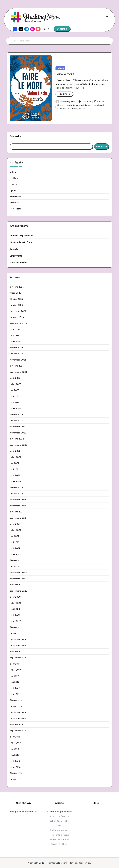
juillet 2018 (15, 743)
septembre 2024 (18, 323)
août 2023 (15, 378)
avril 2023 (15, 402)
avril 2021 (15, 548)
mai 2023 (15, 396)
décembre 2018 (18, 712)
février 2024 (16, 348)
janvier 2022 (16, 493)
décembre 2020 (18, 572)
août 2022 (15, 451)
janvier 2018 (16, 779)
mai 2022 (15, 469)
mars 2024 (16, 341)
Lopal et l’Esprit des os (21, 235)
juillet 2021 (15, 530)
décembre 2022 (18, 426)
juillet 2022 (16, 457)
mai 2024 (15, 329)
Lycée (13, 190)
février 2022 (16, 487)
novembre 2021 (18, 506)
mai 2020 (15, 609)
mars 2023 (15, 408)
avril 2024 (15, 335)
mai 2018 (15, 755)
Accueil (15, 41)
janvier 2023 (16, 420)
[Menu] (108, 17)
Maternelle (15, 196)
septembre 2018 (18, 731)
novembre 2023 (18, 360)
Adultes (14, 172)
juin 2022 (15, 463)
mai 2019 (15, 682)
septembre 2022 (18, 445)
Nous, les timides (18, 262)
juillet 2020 (16, 603)
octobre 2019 (17, 652)
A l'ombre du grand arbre (59, 811)
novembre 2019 (18, 645)
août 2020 (15, 597)
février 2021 (16, 560)
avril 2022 (15, 475)
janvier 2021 (16, 566)
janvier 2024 (16, 354)
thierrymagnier (88, 108)
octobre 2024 (17, 317)
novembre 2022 (18, 433)
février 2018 (16, 773)
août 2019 (15, 664)
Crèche (14, 184)
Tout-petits (16, 209)
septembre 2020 (19, 591)
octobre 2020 (17, 585)
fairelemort (99, 105)
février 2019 (16, 700)
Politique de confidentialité (23, 811)
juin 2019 (14, 676)
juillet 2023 (16, 384)
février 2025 (16, 299)
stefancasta (62, 108)
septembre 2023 (18, 372)
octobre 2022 (17, 439)
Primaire (14, 202)
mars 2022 (16, 481)
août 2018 (15, 737)
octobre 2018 (17, 724)
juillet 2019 (15, 670)
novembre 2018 (18, 718)
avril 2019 (15, 688)
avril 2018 (15, 761)
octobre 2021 (17, 512)
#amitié (63, 105)
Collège (60, 68)
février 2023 (16, 414)
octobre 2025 (17, 287)
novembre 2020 (18, 579)
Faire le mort (65, 74)
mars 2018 (15, 767)
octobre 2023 (17, 366)
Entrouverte (16, 256)
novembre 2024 (18, 311)
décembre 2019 (18, 639)
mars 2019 (15, 694)
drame (91, 105)
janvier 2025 (16, 305)
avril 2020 (15, 615)
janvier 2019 (16, 706)
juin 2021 (14, 536)
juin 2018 (14, 749)
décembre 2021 (18, 499)
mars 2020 (16, 621)
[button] (62, 29)
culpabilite (83, 105)
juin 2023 (15, 390)
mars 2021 (15, 554)
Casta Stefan (73, 105)
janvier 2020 (16, 633)
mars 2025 (15, 293)
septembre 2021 (18, 518)
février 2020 (17, 627)
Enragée (14, 249)
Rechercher (16, 136)
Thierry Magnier (74, 108)
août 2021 (15, 524)
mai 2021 (15, 542)
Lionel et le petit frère (21, 242)
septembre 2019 (18, 658)
